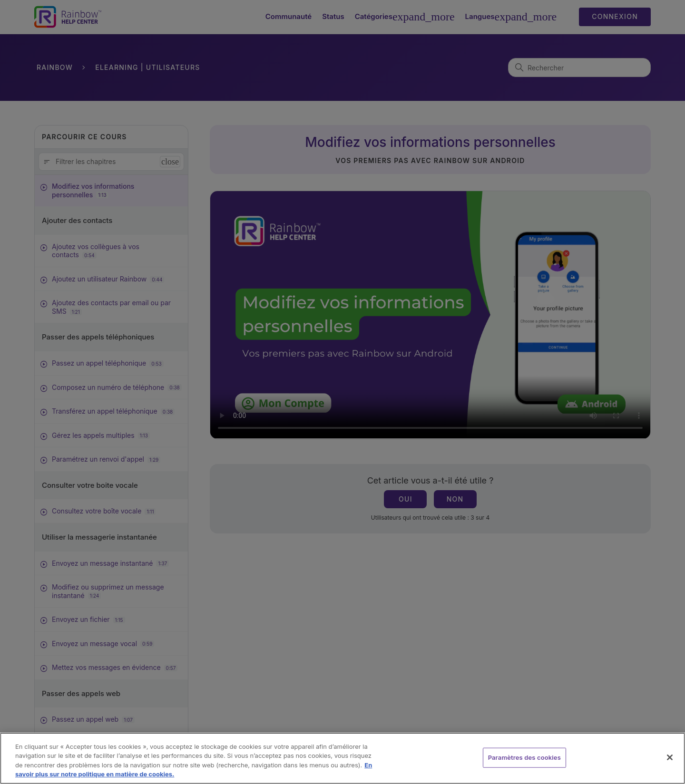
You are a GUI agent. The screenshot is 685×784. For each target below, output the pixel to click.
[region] (342, 758)
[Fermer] (670, 757)
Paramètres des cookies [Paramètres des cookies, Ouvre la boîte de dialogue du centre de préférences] (524, 757)
